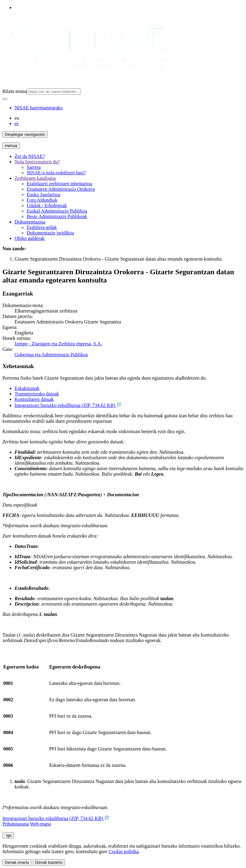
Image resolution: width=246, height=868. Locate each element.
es (17, 123)
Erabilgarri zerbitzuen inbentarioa (59, 184)
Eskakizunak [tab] (27, 388)
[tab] (129, 388)
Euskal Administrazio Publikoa (57, 211)
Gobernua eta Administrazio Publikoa (51, 355)
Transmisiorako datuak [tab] (37, 394)
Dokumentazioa (30, 222)
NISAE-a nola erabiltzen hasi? (56, 173)
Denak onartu (17, 862)
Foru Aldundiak (42, 200)
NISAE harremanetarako (39, 108)
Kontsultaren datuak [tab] (34, 399)
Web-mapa (40, 824)
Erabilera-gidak (42, 227)
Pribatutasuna (16, 824)
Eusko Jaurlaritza (44, 195)
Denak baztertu (49, 862)
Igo (8, 835)
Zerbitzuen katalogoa (35, 178)
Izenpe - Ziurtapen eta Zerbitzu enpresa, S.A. (58, 344)
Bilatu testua (15, 91)
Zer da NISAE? (30, 156)
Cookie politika (124, 851)
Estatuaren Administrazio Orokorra (61, 189)
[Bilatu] (5, 99)
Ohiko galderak (30, 238)
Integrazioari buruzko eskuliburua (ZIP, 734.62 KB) (68, 405)
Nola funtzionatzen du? (37, 162)
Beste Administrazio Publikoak (57, 216)
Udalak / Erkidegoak (47, 205)
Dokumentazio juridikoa (50, 233)
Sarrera (34, 167)
